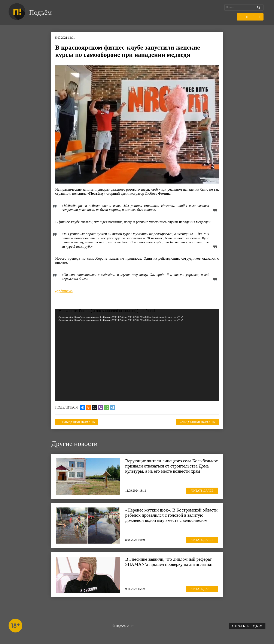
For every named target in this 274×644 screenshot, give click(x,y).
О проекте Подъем (247, 626)
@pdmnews (64, 291)
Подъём (40, 12)
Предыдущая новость (77, 422)
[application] (137, 355)
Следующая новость (197, 422)
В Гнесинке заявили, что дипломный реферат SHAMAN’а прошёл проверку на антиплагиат (169, 562)
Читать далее (202, 491)
